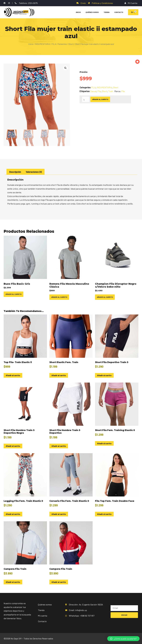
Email (113, 603)
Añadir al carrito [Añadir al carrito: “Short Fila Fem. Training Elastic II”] (104, 443)
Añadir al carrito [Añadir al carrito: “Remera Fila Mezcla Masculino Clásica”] (59, 297)
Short (71, 44)
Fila (99, 91)
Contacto (119, 12)
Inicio (78, 12)
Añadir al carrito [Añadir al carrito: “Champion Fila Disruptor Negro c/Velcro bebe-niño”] (105, 297)
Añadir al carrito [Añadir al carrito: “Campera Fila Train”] (13, 582)
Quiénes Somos (92, 12)
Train (111, 91)
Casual (93, 91)
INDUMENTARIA (42, 44)
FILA (54, 44)
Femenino (62, 44)
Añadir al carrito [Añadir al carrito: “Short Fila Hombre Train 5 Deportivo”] (59, 446)
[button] (65, 68)
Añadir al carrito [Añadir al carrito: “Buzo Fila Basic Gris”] (14, 294)
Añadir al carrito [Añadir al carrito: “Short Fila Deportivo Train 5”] (104, 375)
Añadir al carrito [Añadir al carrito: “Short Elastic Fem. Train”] (59, 375)
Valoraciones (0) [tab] (34, 172)
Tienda (107, 12)
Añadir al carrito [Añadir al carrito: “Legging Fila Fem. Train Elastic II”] (13, 514)
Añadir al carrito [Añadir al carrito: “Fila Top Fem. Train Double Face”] (104, 514)
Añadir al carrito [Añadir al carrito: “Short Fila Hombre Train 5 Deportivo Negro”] (13, 446)
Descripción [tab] (15, 172)
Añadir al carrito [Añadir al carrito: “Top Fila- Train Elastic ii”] (13, 375)
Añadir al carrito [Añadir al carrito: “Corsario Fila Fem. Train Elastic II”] (59, 514)
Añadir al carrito (100, 99)
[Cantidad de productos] (86, 99)
